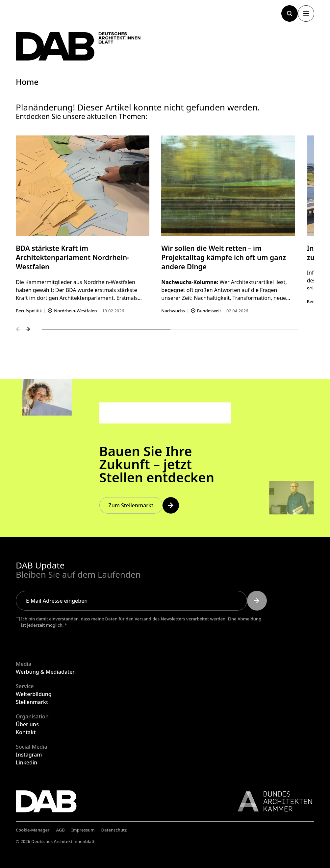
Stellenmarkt (32, 702)
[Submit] (257, 601)
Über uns (27, 724)
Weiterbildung (34, 694)
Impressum (83, 830)
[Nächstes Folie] (28, 329)
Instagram (29, 755)
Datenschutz (114, 830)
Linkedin (26, 762)
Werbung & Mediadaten (46, 672)
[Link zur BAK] (271, 801)
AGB (61, 830)
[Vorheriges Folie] (18, 329)
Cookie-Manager (33, 830)
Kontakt (26, 732)
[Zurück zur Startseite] (78, 46)
